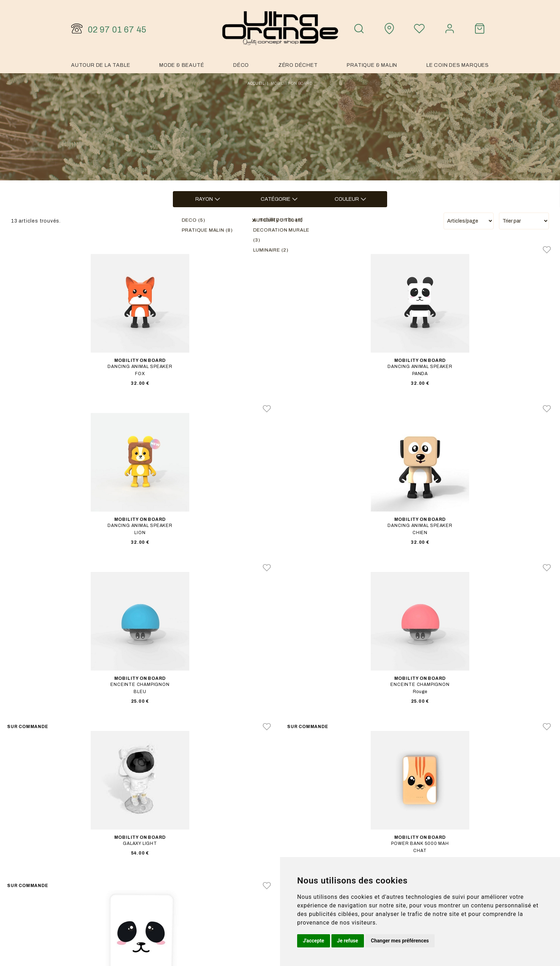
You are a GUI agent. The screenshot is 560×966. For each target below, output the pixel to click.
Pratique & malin (372, 65)
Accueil (256, 83)
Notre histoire (408, 847)
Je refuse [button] (348, 941)
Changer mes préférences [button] (400, 941)
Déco (241, 65)
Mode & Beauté (182, 65)
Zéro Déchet (298, 65)
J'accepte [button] (314, 941)
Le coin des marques (458, 65)
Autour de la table (101, 65)
